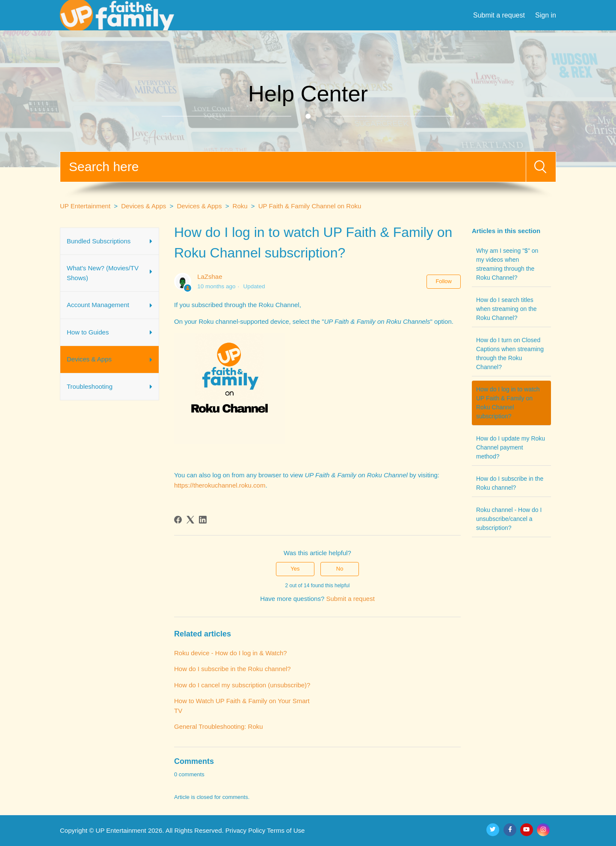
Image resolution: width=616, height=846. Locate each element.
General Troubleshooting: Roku (219, 726)
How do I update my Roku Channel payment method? (511, 447)
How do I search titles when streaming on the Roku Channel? (506, 309)
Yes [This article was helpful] (295, 569)
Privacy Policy (245, 830)
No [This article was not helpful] (340, 569)
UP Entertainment (85, 206)
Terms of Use (286, 830)
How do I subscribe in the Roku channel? (510, 483)
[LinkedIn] (203, 520)
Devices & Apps (144, 206)
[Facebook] (178, 520)
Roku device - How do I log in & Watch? (231, 653)
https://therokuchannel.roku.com (220, 485)
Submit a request (499, 15)
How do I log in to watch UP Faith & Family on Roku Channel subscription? (508, 403)
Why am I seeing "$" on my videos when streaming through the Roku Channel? (507, 264)
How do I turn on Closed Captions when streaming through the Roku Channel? (510, 353)
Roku (240, 206)
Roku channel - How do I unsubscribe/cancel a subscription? (509, 519)
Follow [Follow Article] (444, 281)
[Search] (293, 167)
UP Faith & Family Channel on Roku (310, 206)
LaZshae (210, 277)
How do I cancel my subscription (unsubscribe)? (242, 685)
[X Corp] (190, 520)
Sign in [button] (546, 15)
